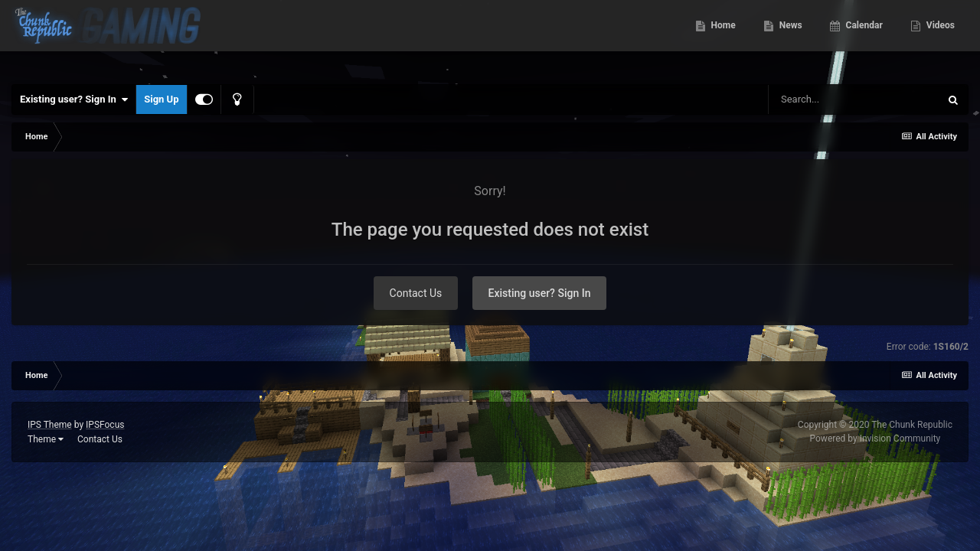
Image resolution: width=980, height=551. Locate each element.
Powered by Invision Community (875, 439)
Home (722, 38)
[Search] (854, 99)
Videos (939, 38)
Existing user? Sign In (74, 99)
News (790, 38)
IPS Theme (50, 425)
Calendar (863, 38)
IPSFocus (105, 425)
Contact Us (416, 293)
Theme (46, 439)
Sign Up (161, 99)
